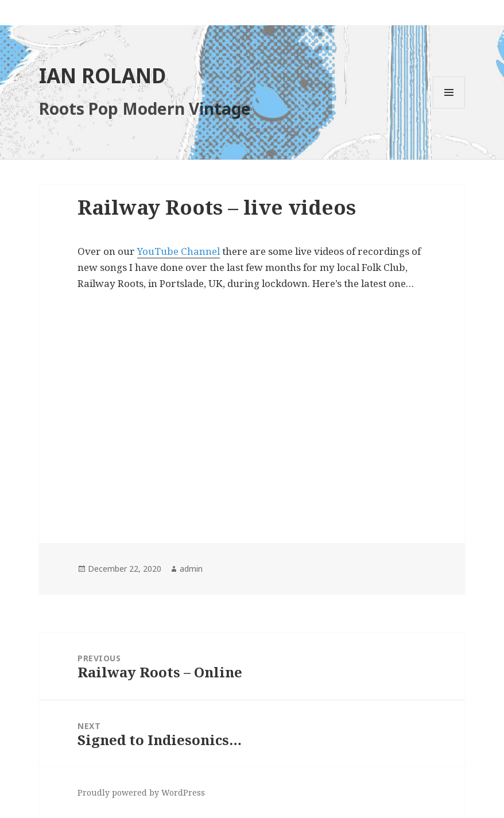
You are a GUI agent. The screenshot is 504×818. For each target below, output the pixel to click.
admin (191, 569)
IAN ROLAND (102, 75)
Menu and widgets (449, 108)
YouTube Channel (179, 251)
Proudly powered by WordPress (141, 792)
